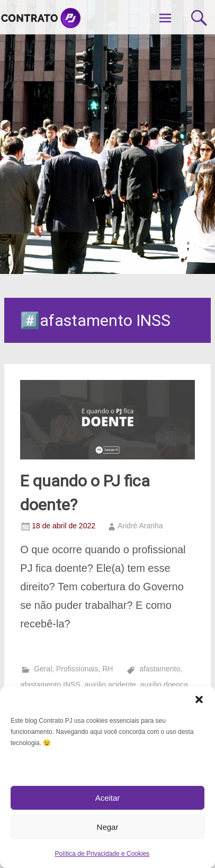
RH (107, 669)
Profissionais (77, 669)
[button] (199, 699)
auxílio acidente (110, 685)
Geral (43, 669)
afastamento (160, 669)
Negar (108, 827)
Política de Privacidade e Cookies (102, 854)
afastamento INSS (50, 685)
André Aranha (140, 526)
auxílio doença (164, 685)
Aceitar (108, 798)
